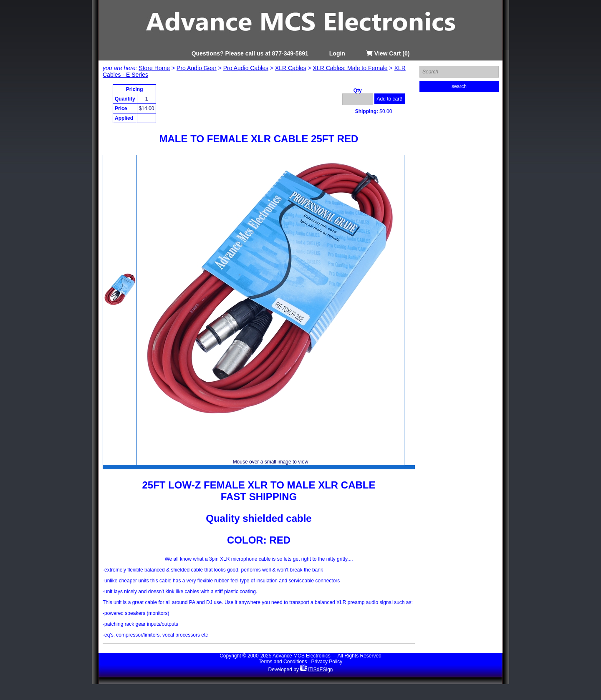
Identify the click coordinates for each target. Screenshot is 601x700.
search (459, 86)
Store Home (154, 68)
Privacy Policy (327, 662)
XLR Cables (291, 68)
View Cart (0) (388, 53)
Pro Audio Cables (246, 68)
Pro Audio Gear (197, 68)
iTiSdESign (321, 670)
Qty (358, 91)
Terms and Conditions (283, 662)
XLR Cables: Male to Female (350, 68)
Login (337, 53)
